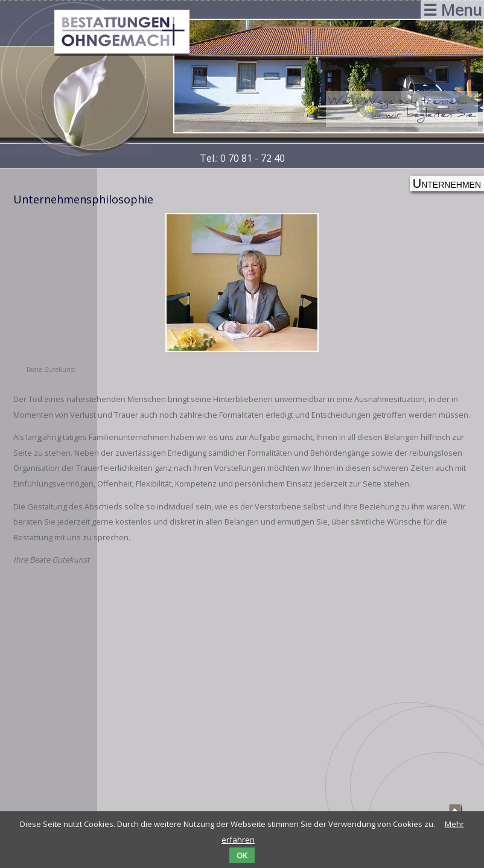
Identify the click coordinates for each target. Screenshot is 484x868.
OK (242, 855)
